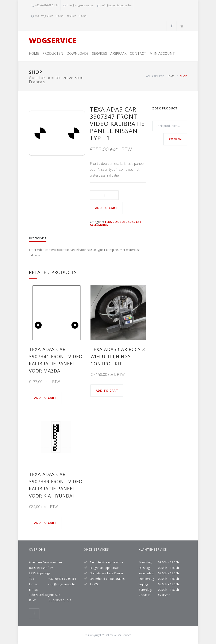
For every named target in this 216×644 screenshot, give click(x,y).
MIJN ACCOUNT (162, 53)
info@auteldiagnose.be (117, 5)
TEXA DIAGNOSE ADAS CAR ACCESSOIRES (115, 223)
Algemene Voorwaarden (45, 562)
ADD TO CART (106, 208)
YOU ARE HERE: (155, 76)
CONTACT (138, 53)
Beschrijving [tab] (38, 238)
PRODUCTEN (53, 53)
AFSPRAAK (118, 53)
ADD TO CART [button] (45, 398)
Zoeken (175, 139)
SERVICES (99, 53)
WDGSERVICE (53, 40)
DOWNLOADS (78, 53)
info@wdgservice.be (80, 5)
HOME (34, 53)
